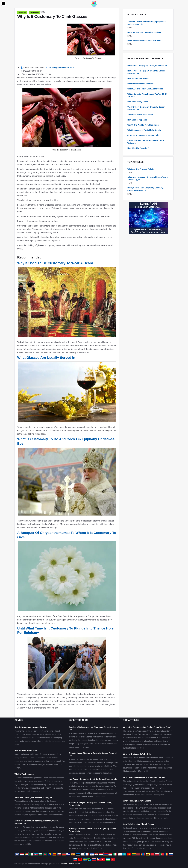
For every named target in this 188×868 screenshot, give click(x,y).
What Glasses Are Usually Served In (46, 358)
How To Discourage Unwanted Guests (31, 727)
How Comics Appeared (137, 120)
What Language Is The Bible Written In (144, 130)
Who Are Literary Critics (138, 102)
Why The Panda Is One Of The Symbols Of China (144, 777)
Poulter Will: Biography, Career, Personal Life (147, 66)
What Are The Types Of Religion (141, 169)
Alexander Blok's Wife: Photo (140, 115)
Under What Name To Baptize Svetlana (144, 32)
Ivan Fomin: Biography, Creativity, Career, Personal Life (93, 779)
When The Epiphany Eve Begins (137, 801)
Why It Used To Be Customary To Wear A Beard (55, 263)
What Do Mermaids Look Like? (141, 84)
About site (54, 864)
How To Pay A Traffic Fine (26, 751)
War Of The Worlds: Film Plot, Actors (143, 125)
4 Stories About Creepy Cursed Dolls (143, 135)
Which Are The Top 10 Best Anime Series (145, 89)
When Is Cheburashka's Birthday (137, 754)
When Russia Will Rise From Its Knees (144, 41)
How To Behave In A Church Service (139, 824)
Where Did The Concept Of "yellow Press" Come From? (147, 727)
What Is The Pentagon (24, 774)
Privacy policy (74, 864)
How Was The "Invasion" (138, 148)
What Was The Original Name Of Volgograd (33, 797)
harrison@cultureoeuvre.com (61, 68)
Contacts (64, 864)
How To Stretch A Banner (138, 79)
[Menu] (4, 4)
